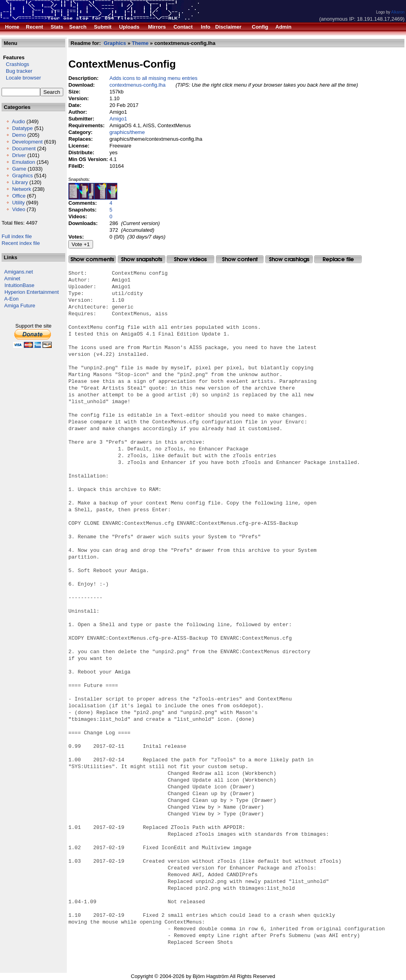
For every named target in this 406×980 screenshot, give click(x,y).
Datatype (22, 128)
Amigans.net (19, 272)
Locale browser (21, 78)
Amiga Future (20, 306)
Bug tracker (17, 71)
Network (21, 189)
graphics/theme (127, 132)
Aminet (12, 278)
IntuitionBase (19, 285)
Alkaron (398, 12)
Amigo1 (118, 119)
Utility (18, 203)
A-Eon (12, 299)
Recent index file (21, 243)
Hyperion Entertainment (32, 292)
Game (19, 169)
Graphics (22, 176)
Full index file (17, 236)
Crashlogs (15, 64)
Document (24, 148)
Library (20, 182)
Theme (140, 43)
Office (19, 196)
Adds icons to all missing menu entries (153, 78)
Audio (18, 121)
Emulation (23, 162)
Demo (19, 135)
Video (18, 209)
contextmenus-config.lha (137, 85)
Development (27, 142)
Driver (19, 155)
